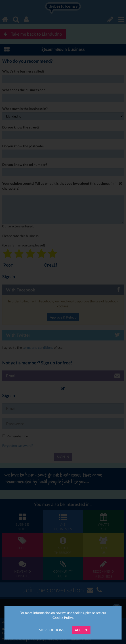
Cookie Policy (63, 618)
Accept (81, 630)
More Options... (52, 630)
